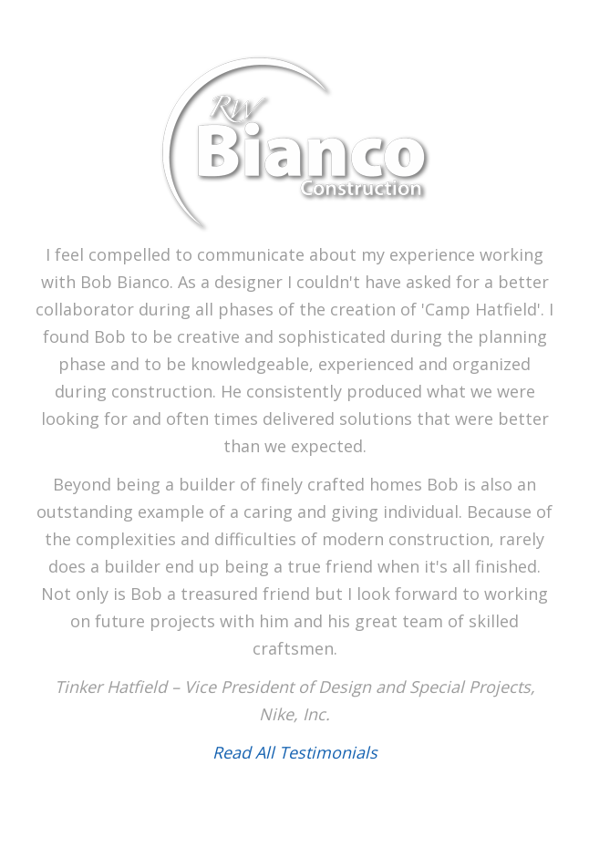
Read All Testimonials (295, 752)
